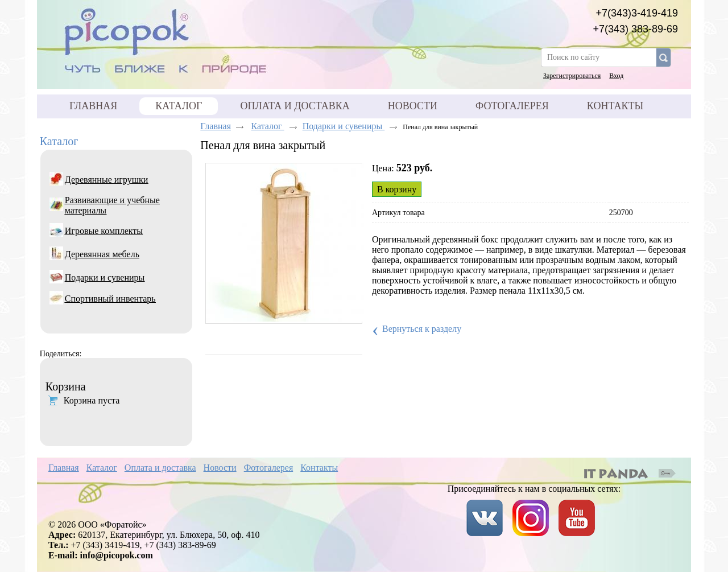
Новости (220, 468)
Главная (216, 126)
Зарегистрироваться (572, 76)
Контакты (319, 468)
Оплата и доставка (160, 468)
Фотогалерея (269, 468)
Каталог (179, 106)
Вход (616, 76)
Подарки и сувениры (344, 126)
